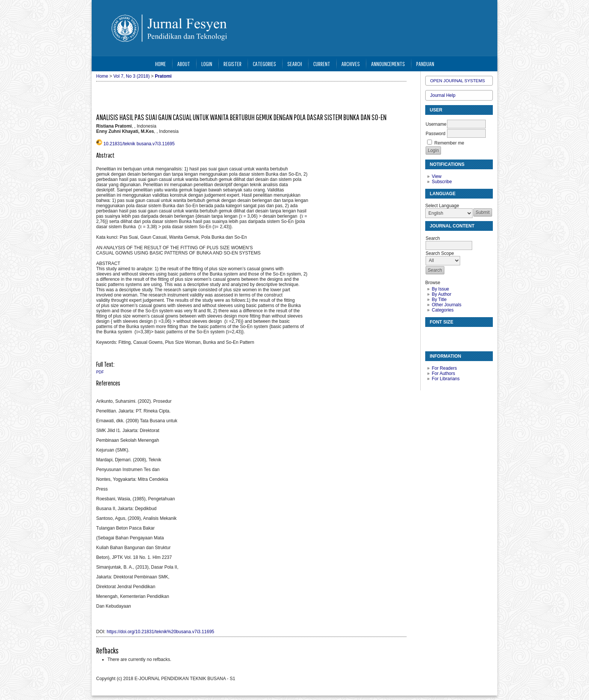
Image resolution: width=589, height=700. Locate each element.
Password (436, 134)
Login (207, 64)
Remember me (449, 143)
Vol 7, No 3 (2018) (132, 76)
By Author (441, 294)
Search (295, 64)
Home (161, 64)
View (436, 176)
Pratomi (163, 76)
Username (436, 124)
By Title (439, 300)
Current (322, 64)
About (184, 64)
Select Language (442, 206)
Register (233, 64)
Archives (351, 64)
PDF (100, 372)
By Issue (440, 289)
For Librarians (446, 379)
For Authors (443, 373)
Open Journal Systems (458, 81)
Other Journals (446, 305)
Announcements (388, 64)
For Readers (444, 368)
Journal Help (443, 95)
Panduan (425, 64)
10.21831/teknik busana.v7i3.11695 (139, 144)
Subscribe (442, 182)
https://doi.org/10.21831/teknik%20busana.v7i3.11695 (160, 632)
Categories (443, 310)
